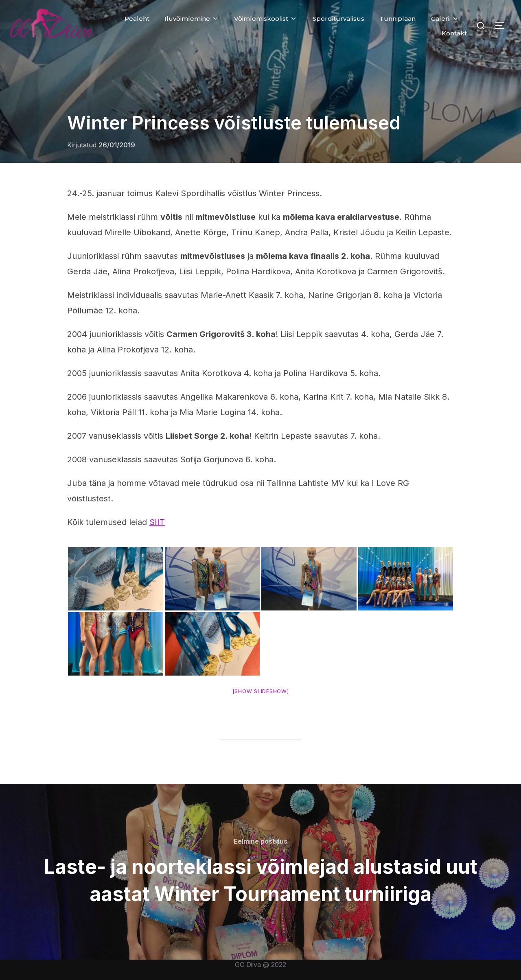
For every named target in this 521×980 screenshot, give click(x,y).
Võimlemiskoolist (266, 19)
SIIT (157, 522)
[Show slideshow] (261, 691)
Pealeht (137, 19)
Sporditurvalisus (338, 19)
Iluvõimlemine (192, 19)
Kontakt (454, 33)
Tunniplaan (397, 19)
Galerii (445, 19)
